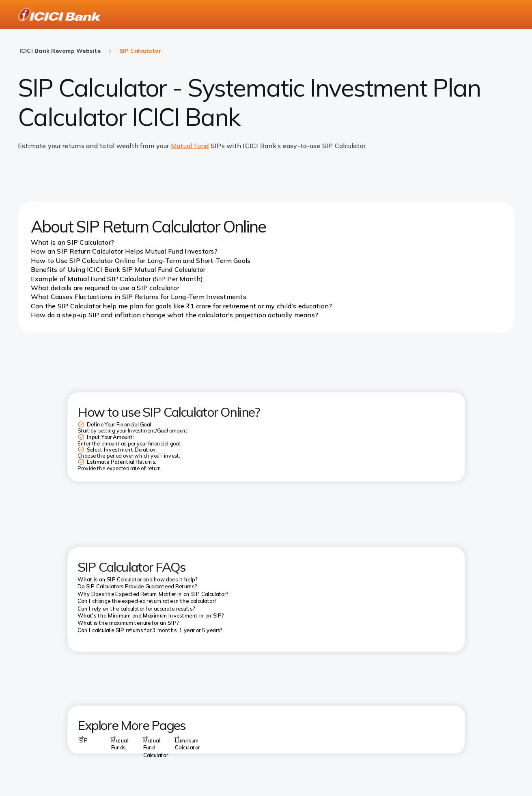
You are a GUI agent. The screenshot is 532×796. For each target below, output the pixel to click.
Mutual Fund (190, 146)
